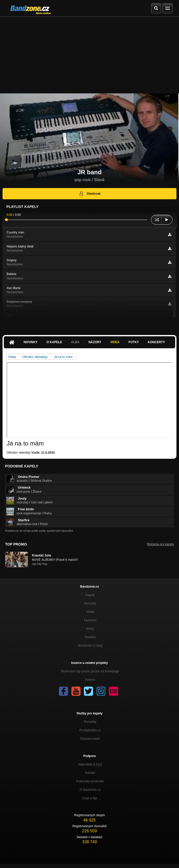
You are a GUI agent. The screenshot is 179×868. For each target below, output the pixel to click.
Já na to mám (63, 357)
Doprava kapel (90, 739)
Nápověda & (90, 764)
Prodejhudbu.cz (90, 730)
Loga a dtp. (90, 798)
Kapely (90, 595)
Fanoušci (90, 620)
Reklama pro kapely (160, 544)
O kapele (54, 342)
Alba (75, 342)
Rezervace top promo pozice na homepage (90, 671)
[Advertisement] (89, 55)
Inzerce (90, 680)
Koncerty (156, 342)
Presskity (90, 722)
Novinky (30, 342)
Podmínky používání (90, 781)
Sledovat (90, 194)
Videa (115, 342)
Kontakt (90, 773)
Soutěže (90, 637)
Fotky (134, 342)
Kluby (90, 629)
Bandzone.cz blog (90, 646)
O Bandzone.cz (90, 790)
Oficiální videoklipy (35, 357)
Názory (95, 342)
